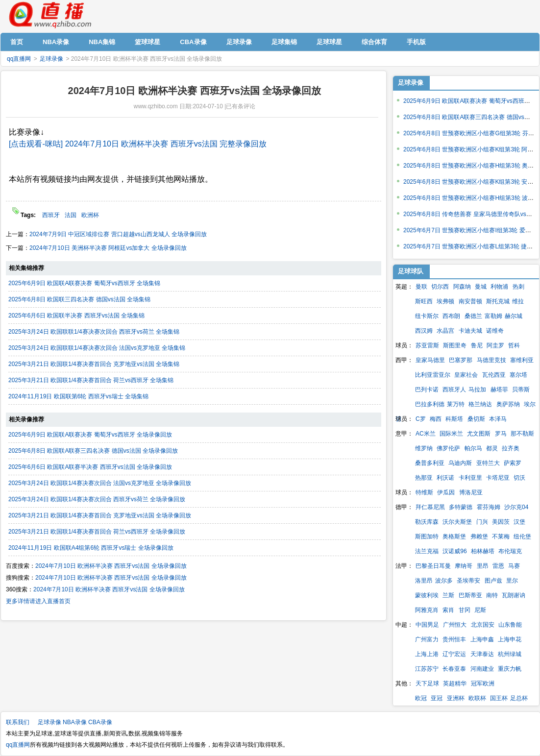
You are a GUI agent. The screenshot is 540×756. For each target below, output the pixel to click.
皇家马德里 (430, 360)
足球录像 (51, 59)
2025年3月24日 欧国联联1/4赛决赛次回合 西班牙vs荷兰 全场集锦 (94, 332)
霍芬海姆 (489, 507)
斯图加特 (427, 537)
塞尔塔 (518, 375)
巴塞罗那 (461, 360)
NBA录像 (75, 722)
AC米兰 (426, 434)
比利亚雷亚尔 (433, 375)
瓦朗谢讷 (514, 595)
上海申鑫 (482, 639)
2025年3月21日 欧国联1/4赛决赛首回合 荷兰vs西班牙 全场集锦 (91, 380)
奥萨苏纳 (508, 404)
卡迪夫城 (470, 331)
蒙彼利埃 (427, 595)
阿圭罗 (495, 345)
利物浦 (499, 287)
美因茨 (501, 522)
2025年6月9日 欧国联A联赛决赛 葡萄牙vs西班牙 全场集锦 (84, 283)
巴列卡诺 (427, 390)
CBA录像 (100, 722)
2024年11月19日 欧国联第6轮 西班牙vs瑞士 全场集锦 (78, 396)
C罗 (421, 419)
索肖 (448, 610)
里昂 (483, 566)
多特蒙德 (461, 507)
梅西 (436, 419)
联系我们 (18, 722)
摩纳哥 (464, 566)
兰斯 (448, 595)
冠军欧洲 (483, 683)
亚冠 (437, 698)
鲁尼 (477, 345)
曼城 (481, 287)
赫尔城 (514, 316)
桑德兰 (473, 316)
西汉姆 (424, 331)
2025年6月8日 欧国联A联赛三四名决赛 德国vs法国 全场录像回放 (93, 451)
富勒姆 (493, 316)
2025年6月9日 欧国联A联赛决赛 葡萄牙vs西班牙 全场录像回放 (90, 435)
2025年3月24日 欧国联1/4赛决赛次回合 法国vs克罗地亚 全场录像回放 (100, 483)
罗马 (501, 434)
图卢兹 (493, 581)
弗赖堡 (479, 537)
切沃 (519, 478)
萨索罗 (513, 463)
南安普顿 (470, 301)
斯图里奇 (455, 345)
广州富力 (427, 639)
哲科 (514, 345)
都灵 (492, 448)
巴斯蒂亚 (470, 595)
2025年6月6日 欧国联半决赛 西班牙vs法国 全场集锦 (76, 316)
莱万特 (456, 404)
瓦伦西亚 (494, 375)
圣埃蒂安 (468, 581)
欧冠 (421, 698)
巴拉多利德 (430, 404)
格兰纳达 (480, 404)
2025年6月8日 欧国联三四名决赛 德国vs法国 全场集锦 (79, 299)
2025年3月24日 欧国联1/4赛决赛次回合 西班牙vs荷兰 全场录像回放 (97, 499)
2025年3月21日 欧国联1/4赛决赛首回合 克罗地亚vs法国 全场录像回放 (100, 515)
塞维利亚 (522, 360)
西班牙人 (454, 390)
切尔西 (440, 287)
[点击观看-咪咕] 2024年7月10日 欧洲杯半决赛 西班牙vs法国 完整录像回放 (138, 144)
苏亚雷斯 (427, 345)
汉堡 (519, 522)
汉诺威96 (454, 551)
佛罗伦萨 (448, 448)
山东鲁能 (510, 625)
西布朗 (451, 316)
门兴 (482, 522)
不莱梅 (501, 537)
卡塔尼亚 (498, 478)
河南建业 (482, 669)
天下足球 (427, 683)
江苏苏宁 (427, 669)
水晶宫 (445, 331)
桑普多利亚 (430, 463)
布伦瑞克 (510, 551)
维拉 (518, 301)
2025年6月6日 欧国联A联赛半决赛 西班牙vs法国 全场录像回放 (90, 467)
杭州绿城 (510, 654)
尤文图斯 (479, 434)
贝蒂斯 (521, 390)
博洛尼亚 (471, 492)
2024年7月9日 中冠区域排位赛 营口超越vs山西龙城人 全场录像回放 (118, 234)
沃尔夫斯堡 (457, 522)
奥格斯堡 (454, 537)
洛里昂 (424, 581)
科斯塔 (454, 419)
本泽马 (498, 419)
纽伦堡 (522, 537)
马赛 (514, 566)
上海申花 (510, 639)
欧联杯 (477, 698)
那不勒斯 (522, 434)
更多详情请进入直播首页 (38, 601)
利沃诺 (445, 478)
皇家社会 (466, 375)
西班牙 (51, 215)
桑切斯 (476, 419)
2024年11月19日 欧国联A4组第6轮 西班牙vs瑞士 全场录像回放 (91, 548)
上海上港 (427, 654)
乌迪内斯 (460, 463)
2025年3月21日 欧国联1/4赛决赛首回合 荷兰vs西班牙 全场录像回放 (97, 532)
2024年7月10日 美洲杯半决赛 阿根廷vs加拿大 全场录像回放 (108, 248)
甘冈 (465, 610)
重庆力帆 (510, 669)
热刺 (518, 287)
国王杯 (499, 698)
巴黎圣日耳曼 (433, 566)
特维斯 (424, 492)
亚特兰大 (488, 463)
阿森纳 (462, 287)
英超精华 (455, 683)
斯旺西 (424, 301)
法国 (71, 215)
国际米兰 (451, 434)
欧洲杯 (90, 215)
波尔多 (444, 581)
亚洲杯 (456, 698)
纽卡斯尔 (427, 316)
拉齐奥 (511, 448)
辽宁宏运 (454, 654)
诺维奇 (495, 331)
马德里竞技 (491, 360)
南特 (492, 595)
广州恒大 (455, 625)
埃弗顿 (445, 301)
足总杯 (519, 698)
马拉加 (477, 390)
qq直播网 (49, 15)
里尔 (512, 581)
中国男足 (427, 625)
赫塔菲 (499, 390)
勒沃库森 (427, 522)
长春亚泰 (454, 669)
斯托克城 (498, 301)
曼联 (421, 287)
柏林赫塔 (483, 551)
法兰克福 (427, 551)
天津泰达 (482, 654)
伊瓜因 (446, 492)
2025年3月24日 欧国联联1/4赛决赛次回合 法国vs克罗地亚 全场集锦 (97, 348)
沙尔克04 (516, 507)
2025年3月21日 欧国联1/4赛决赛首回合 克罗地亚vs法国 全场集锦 (94, 364)
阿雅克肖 (427, 610)
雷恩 (498, 566)
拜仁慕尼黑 (430, 507)
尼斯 (480, 610)
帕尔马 (473, 448)
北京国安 (483, 625)
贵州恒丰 (454, 639)
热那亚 (424, 478)
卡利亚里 (470, 478)
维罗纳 (424, 448)
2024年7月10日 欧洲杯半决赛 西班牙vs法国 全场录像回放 (111, 566)
